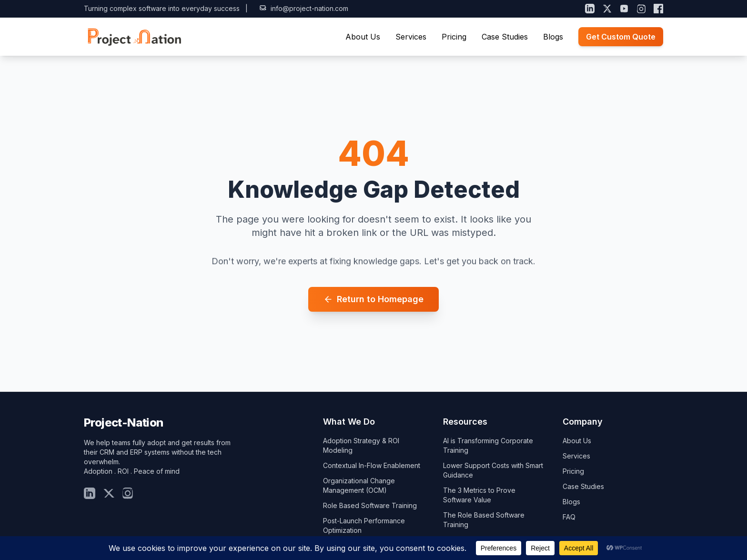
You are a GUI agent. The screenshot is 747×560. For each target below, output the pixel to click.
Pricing (454, 37)
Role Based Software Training (370, 505)
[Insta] (128, 493)
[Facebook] (658, 9)
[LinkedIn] (590, 9)
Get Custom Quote (621, 37)
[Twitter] (109, 493)
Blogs (553, 37)
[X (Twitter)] (607, 9)
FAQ (569, 517)
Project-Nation (124, 423)
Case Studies (505, 37)
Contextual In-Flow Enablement (372, 465)
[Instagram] (641, 9)
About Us (363, 37)
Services (411, 37)
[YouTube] (624, 9)
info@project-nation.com (304, 8)
